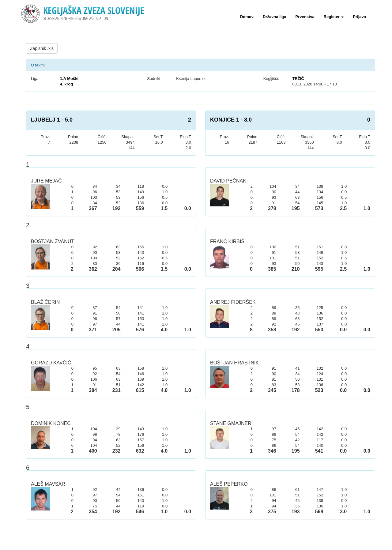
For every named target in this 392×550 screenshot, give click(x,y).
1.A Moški (69, 79)
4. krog (67, 84)
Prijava (359, 17)
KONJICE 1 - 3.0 (231, 120)
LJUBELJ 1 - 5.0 (52, 120)
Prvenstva (305, 17)
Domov (247, 17)
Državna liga (275, 17)
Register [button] (334, 17)
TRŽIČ (298, 79)
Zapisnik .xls (42, 48)
